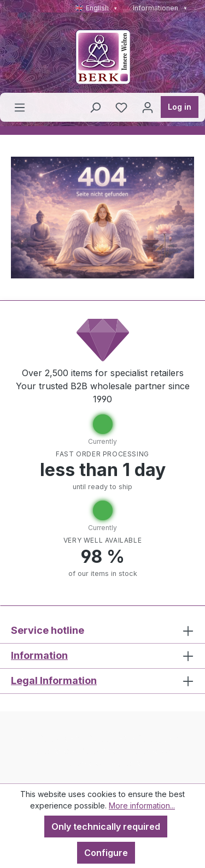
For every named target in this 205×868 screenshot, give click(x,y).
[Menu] (20, 107)
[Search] (95, 107)
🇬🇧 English (96, 8)
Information (39, 655)
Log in (180, 107)
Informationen (160, 8)
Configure (106, 853)
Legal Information (54, 680)
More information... (142, 805)
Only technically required (106, 827)
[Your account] (148, 107)
